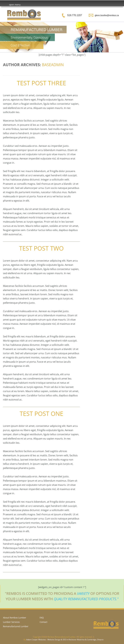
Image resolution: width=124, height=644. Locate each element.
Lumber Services (11, 622)
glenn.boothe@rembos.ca (107, 15)
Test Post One (41, 414)
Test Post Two (41, 248)
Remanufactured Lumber (16, 626)
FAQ (42, 618)
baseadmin (53, 65)
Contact (43, 622)
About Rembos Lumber (15, 618)
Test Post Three (41, 83)
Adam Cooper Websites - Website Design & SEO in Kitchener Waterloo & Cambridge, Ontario (65, 640)
